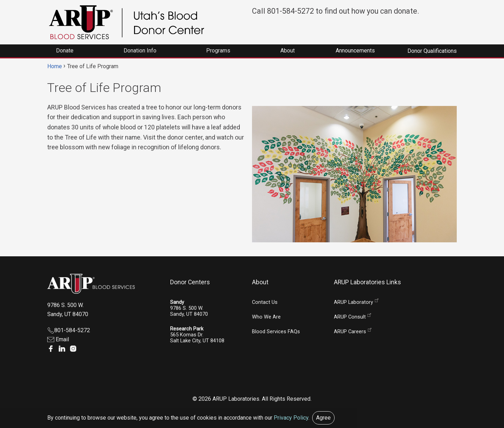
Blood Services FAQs (276, 332)
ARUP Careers (350, 332)
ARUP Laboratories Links (367, 282)
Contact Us (265, 302)
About (260, 282)
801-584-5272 (69, 330)
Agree (323, 418)
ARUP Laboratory (353, 302)
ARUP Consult (350, 317)
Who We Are (266, 317)
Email (58, 339)
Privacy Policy (291, 418)
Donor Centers (190, 282)
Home (55, 66)
